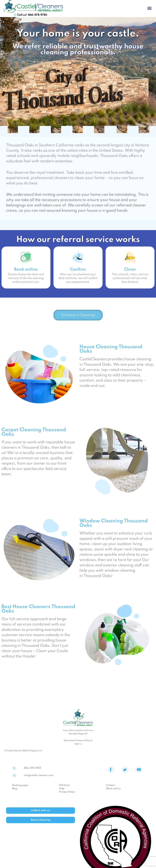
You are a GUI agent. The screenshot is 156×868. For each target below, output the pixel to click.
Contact (110, 787)
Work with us (113, 791)
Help (62, 791)
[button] (150, 8)
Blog (15, 791)
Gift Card (64, 787)
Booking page (20, 787)
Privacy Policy (67, 794)
